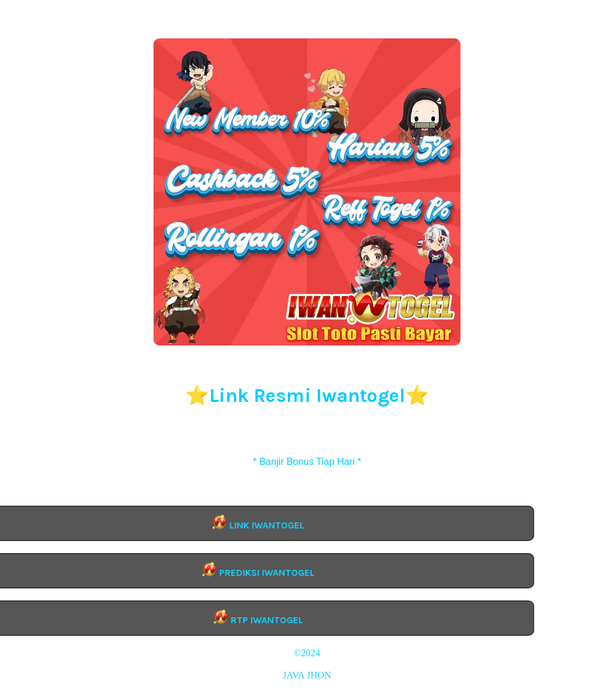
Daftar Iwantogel (307, 451)
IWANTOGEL (307, 664)
